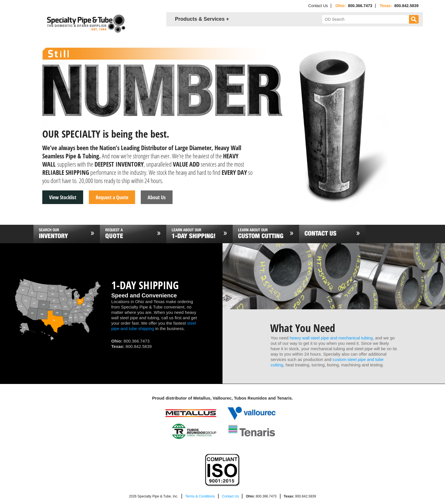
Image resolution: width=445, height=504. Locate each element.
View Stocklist (63, 197)
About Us (157, 197)
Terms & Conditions (200, 496)
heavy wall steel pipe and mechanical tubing (331, 338)
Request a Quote (112, 197)
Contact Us (318, 6)
